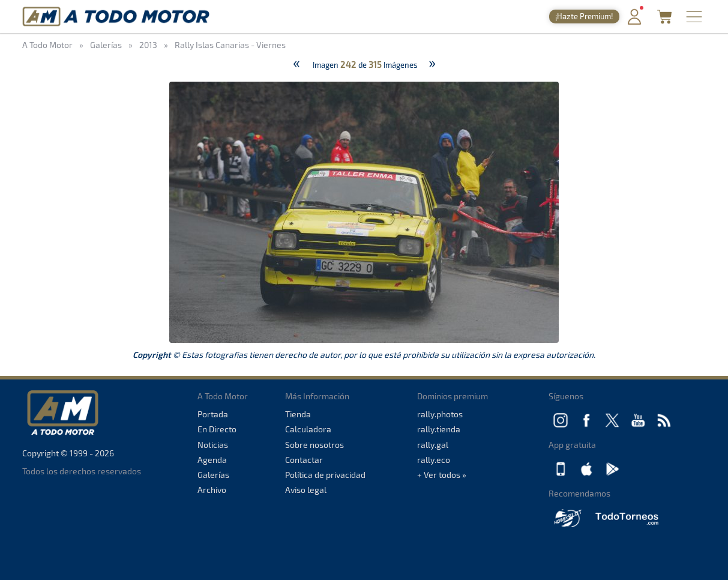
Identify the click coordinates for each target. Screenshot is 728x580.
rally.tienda (439, 429)
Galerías (213, 475)
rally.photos (440, 414)
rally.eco (434, 460)
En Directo (217, 429)
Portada (213, 414)
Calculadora (308, 429)
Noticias (213, 445)
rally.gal (433, 445)
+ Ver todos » (442, 475)
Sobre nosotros (314, 445)
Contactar (304, 460)
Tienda (298, 414)
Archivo (212, 490)
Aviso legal (306, 490)
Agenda (212, 460)
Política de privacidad (325, 475)
